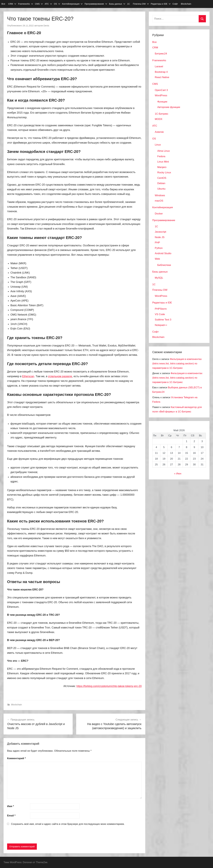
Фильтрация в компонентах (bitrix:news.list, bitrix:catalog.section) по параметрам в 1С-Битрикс (177, 364)
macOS (159, 201)
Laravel (159, 66)
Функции (162, 102)
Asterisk (159, 132)
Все (3, 4)
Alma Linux (164, 151)
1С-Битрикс (162, 114)
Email (11, 816)
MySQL (159, 278)
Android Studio (163, 253)
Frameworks (26, 4)
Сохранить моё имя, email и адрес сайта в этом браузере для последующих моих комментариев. (68, 824)
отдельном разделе (60, 376)
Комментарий (16, 758)
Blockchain (186, 4)
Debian (161, 183)
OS (57, 4)
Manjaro (162, 167)
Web (157, 259)
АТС (48, 4)
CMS (39, 4)
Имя (11, 806)
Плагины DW (141, 4)
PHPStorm (161, 309)
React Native (162, 77)
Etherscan (28, 376)
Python (159, 248)
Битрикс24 (161, 54)
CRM (12, 4)
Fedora (161, 156)
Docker (159, 214)
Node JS (160, 237)
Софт (175, 4)
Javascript (161, 232)
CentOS (162, 178)
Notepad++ (161, 325)
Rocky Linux (164, 172)
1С (129, 4)
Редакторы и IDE (161, 4)
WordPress (161, 95)
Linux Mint (163, 162)
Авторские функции (169, 107)
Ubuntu (161, 189)
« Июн (178, 474)
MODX (159, 119)
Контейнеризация (72, 4)
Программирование (96, 4)
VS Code (160, 314)
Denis (46, 26)
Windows (160, 195)
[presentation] (30, 835)
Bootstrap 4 (161, 72)
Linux (158, 145)
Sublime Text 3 (163, 320)
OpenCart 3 (161, 90)
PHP (157, 243)
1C (156, 226)
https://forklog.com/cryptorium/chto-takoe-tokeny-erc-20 (109, 686)
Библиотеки (164, 265)
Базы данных (117, 4)
